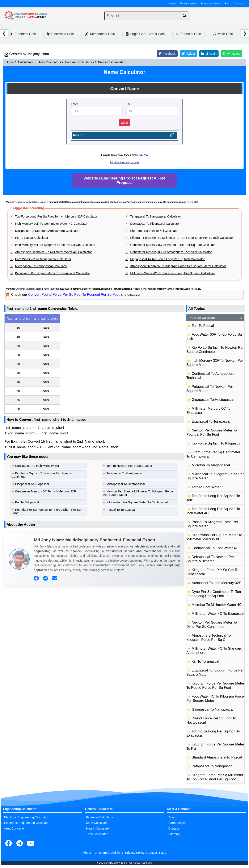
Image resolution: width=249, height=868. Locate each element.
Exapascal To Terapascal (211, 421)
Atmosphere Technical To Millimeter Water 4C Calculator (53, 252)
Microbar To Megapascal (211, 465)
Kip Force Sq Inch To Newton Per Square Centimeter (215, 350)
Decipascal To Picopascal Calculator (155, 224)
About (173, 4)
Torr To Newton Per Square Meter (129, 466)
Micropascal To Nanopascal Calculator (41, 266)
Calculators (26, 62)
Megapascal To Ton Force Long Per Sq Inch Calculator (167, 259)
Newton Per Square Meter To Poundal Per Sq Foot (212, 432)
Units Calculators (49, 62)
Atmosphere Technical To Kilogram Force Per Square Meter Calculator (178, 266)
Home (10, 62)
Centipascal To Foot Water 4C (215, 548)
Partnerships (177, 823)
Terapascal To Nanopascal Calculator (156, 216)
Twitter (188, 54)
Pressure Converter (111, 62)
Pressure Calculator (216, 318)
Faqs (163, 853)
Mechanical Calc (100, 34)
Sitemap (174, 834)
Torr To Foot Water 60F (210, 487)
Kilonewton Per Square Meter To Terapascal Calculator (52, 273)
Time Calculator (97, 834)
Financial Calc (188, 34)
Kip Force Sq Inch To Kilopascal (216, 443)
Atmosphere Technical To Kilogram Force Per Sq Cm (209, 638)
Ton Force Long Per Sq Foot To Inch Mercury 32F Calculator (56, 216)
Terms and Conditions (108, 853)
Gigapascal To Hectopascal (213, 400)
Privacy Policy (135, 853)
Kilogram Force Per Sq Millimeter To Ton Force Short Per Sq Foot (215, 777)
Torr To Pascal (203, 326)
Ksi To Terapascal (205, 662)
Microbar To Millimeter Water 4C (217, 605)
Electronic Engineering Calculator (27, 823)
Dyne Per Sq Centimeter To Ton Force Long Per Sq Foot (214, 594)
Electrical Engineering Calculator (26, 817)
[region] (94, 364)
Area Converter (14, 828)
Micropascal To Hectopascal (126, 484)
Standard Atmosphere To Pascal (217, 757)
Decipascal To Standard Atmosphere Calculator (47, 231)
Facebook (167, 54)
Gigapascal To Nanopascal (213, 709)
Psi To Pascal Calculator (32, 238)
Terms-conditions (211, 4)
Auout (172, 817)
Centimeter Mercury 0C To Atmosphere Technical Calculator (171, 252)
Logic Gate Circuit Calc (145, 34)
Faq (227, 4)
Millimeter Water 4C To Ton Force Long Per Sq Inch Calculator (173, 273)
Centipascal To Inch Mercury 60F (38, 466)
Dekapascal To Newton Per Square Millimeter (210, 559)
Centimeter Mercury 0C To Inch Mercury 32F (45, 491)
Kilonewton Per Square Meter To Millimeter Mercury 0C (214, 537)
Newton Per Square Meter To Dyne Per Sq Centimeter (212, 625)
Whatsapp (231, 54)
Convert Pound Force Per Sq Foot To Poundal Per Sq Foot (74, 295)
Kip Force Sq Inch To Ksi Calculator (154, 231)
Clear (124, 123)
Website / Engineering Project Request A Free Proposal (124, 180)
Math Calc (223, 34)
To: (128, 104)
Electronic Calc (60, 34)
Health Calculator (98, 828)
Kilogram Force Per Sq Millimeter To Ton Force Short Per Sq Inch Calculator (182, 238)
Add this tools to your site (124, 162)
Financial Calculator (100, 817)
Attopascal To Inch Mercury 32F (216, 583)
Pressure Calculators (80, 62)
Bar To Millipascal (27, 502)
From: (75, 104)
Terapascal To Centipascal (124, 473)
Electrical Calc (23, 34)
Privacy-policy (189, 4)
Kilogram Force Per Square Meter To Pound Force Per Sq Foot (215, 685)
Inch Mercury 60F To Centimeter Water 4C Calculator (51, 224)
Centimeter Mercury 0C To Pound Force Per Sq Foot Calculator (173, 245)
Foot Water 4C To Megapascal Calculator (43, 259)
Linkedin (209, 54)
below (143, 155)
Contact (238, 4)
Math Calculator (97, 823)
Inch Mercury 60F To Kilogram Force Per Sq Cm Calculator (55, 245)
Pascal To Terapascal (121, 510)
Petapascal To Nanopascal (212, 766)
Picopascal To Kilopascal (32, 484)
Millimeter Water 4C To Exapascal (218, 614)
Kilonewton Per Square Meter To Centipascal (137, 502)
